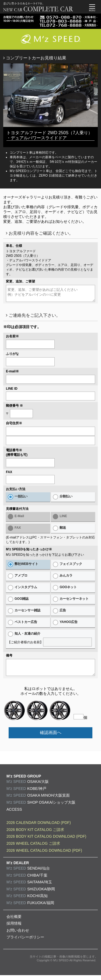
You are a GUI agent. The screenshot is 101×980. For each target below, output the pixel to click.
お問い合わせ (18, 935)
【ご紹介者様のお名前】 (50, 641)
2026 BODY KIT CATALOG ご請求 (35, 834)
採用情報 (14, 928)
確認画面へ (51, 737)
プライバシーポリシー (25, 942)
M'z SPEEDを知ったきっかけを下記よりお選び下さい (45, 557)
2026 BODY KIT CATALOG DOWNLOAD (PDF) (46, 841)
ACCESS (14, 814)
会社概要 (14, 921)
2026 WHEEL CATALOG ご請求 (33, 848)
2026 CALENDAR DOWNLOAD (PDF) (39, 827)
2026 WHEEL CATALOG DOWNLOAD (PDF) (44, 855)
